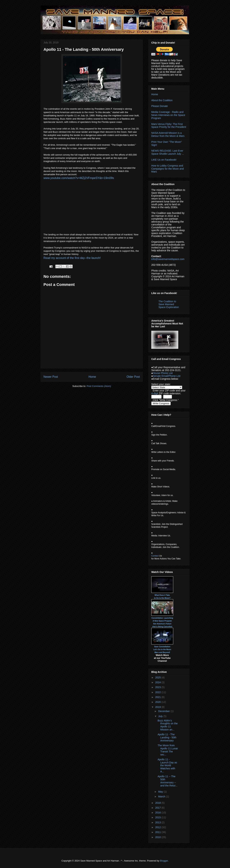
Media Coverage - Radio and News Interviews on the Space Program (168, 115)
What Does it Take (162, 595)
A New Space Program (162, 621)
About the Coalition (162, 100)
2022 (158, 692)
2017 (158, 808)
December (164, 711)
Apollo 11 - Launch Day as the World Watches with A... (167, 765)
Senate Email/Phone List (166, 376)
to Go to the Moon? (162, 598)
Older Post (133, 377)
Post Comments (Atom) (99, 386)
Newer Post (51, 377)
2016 (158, 813)
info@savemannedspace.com (168, 259)
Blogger (164, 861)
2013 (158, 822)
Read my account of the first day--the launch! (72, 258)
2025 (158, 678)
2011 (158, 832)
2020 (158, 702)
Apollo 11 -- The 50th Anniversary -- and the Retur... (168, 781)
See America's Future (162, 624)
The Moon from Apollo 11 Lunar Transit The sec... (168, 750)
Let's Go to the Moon (162, 650)
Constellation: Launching (162, 618)
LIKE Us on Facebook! (164, 160)
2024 (158, 682)
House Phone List (163, 373)
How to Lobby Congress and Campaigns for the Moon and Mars (168, 169)
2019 (158, 707)
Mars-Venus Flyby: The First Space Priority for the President (169, 126)
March (162, 797)
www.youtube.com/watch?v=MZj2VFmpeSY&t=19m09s (79, 178)
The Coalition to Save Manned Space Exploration (169, 304)
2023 (158, 687)
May (161, 792)
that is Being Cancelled (162, 627)
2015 (158, 817)
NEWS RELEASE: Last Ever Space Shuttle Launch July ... (168, 152)
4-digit (155, 393)
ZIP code (170, 391)
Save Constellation (162, 647)
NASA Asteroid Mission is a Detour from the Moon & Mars (168, 134)
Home (92, 377)
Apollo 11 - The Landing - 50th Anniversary (167, 737)
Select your (158, 384)
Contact (155, 556)
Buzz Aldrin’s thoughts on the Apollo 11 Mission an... (168, 725)
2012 (158, 827)
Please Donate (160, 106)
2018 (158, 803)
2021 (158, 697)
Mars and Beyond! (162, 652)
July (161, 716)
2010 (158, 837)
